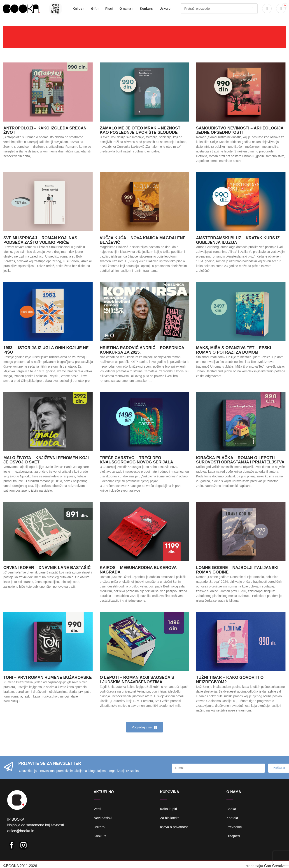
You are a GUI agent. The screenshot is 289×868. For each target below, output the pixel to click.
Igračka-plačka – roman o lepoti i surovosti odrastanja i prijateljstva (240, 466)
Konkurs (100, 842)
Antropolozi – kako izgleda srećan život (45, 136)
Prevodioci (235, 833)
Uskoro (99, 833)
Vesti (98, 815)
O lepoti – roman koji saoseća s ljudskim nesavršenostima (137, 686)
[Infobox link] (54, 12)
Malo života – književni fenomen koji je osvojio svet (46, 466)
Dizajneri (233, 842)
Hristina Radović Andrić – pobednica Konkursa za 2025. (142, 356)
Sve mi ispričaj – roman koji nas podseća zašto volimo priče (40, 246)
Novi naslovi (103, 824)
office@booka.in (20, 840)
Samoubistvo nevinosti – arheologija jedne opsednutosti (240, 136)
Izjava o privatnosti (175, 833)
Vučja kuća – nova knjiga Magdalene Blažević (143, 246)
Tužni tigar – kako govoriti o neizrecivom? (230, 686)
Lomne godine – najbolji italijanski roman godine (237, 576)
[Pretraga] (219, 12)
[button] (144, 733)
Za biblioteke (170, 824)
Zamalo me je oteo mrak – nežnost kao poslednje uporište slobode (140, 136)
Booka (232, 815)
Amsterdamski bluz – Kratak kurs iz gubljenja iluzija (238, 246)
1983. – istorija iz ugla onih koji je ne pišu (46, 356)
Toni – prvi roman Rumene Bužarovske (48, 684)
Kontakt (233, 824)
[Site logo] (21, 11)
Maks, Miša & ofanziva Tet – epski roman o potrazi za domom (233, 356)
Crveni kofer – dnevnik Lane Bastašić (47, 574)
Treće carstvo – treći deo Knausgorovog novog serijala (136, 466)
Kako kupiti (169, 815)
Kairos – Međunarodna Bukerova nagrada (138, 576)
